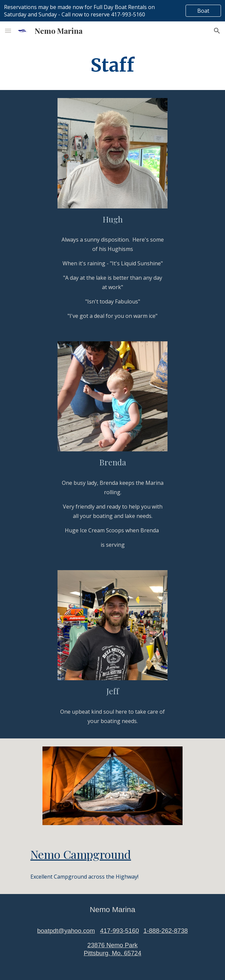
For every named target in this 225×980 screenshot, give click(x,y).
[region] (112, 11)
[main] (112, 65)
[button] (8, 31)
